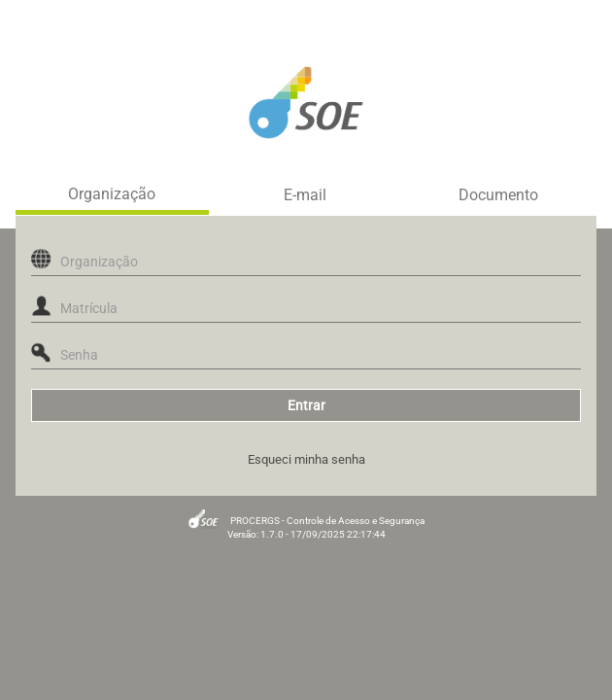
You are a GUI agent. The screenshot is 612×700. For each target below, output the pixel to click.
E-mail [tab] (305, 195)
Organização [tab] (112, 194)
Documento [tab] (498, 195)
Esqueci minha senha (306, 459)
